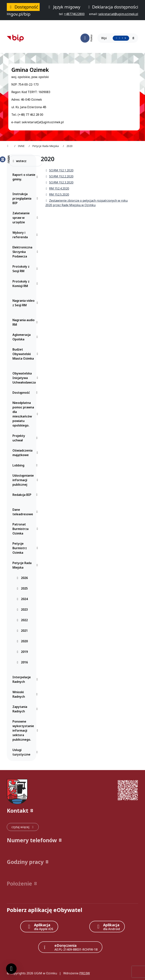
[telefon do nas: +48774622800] (74, 14)
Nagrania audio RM (26, 322)
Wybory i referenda (26, 235)
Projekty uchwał (26, 438)
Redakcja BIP (26, 495)
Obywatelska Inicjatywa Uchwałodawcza (26, 378)
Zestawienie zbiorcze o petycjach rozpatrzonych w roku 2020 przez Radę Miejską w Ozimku (86, 203)
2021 (22, 631)
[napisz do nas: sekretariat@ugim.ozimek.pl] (118, 14)
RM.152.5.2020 (57, 194)
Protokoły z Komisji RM (26, 284)
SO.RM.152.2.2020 (59, 176)
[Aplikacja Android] (107, 927)
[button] (72, 811)
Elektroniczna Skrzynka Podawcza (26, 252)
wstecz (19, 161)
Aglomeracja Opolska (26, 337)
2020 (22, 641)
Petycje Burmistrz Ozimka (26, 548)
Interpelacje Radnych (26, 679)
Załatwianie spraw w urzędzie (26, 218)
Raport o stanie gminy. (26, 177)
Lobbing (26, 465)
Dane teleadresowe (26, 512)
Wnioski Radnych (26, 694)
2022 (22, 620)
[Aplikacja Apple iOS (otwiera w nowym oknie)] (39, 927)
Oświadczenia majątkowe (26, 453)
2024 (22, 599)
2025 (22, 588)
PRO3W (85, 973)
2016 (22, 662)
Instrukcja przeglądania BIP (26, 198)
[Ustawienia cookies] (11, 969)
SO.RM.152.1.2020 (59, 170)
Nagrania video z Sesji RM (26, 303)
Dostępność (26, 393)
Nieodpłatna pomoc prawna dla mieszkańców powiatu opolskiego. (26, 414)
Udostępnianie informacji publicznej (26, 480)
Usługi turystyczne (26, 752)
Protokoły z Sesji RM (26, 269)
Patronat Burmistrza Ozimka (26, 529)
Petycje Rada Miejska (26, 565)
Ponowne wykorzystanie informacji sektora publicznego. (26, 730)
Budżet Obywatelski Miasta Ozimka (26, 354)
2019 (22, 652)
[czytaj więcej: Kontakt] (23, 827)
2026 (22, 578)
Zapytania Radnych (26, 709)
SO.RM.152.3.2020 (59, 182)
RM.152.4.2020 (57, 188)
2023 (22, 609)
